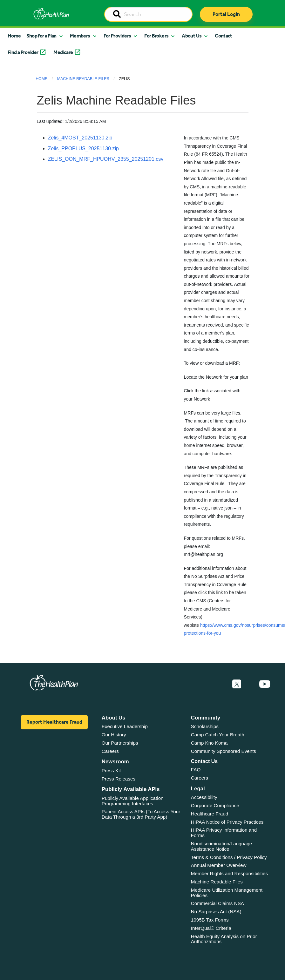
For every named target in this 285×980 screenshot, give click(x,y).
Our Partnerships (120, 743)
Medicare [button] (63, 52)
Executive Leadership (125, 726)
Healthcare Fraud (210, 814)
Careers (110, 751)
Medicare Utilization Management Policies (227, 893)
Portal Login (226, 14)
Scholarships (205, 726)
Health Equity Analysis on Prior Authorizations (224, 939)
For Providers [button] (117, 36)
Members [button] (80, 36)
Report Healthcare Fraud (54, 722)
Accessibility (204, 797)
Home (14, 36)
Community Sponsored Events (224, 751)
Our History (114, 735)
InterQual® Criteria (211, 928)
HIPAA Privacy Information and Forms (224, 833)
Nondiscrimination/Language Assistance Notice (222, 846)
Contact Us (204, 761)
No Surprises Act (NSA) (216, 912)
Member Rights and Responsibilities (229, 873)
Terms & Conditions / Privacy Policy (229, 857)
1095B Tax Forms (210, 920)
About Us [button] (192, 36)
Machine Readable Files (83, 79)
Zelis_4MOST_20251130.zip (80, 138)
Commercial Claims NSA (217, 903)
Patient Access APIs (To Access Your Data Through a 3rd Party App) (141, 814)
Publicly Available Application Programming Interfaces (133, 801)
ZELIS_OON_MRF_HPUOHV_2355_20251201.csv (106, 159)
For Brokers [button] (156, 36)
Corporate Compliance (215, 805)
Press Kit (111, 770)
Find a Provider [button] (23, 52)
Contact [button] (224, 36)
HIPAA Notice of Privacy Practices (227, 822)
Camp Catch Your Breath (218, 735)
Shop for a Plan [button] (41, 36)
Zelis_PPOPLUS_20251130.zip (83, 149)
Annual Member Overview (219, 865)
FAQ (196, 770)
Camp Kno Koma (209, 743)
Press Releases (119, 779)
